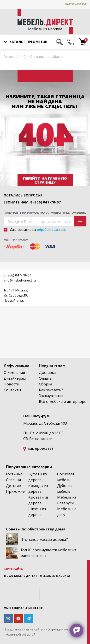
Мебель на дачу (67, 511)
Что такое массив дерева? (37, 539)
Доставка (47, 372)
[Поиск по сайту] (59, 42)
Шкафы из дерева (37, 511)
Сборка (45, 384)
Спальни (13, 480)
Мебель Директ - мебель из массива (42, 576)
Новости (11, 384)
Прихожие (15, 491)
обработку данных (51, 229)
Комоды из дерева (38, 488)
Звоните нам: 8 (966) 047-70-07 (32, 202)
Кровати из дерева (38, 500)
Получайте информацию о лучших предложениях (45, 213)
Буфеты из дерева (38, 477)
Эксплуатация (51, 395)
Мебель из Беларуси (67, 500)
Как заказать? (76, 4)
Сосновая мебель (66, 477)
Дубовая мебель (65, 488)
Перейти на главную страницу (45, 180)
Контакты (12, 390)
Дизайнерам (15, 378)
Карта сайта (13, 569)
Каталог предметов (25, 42)
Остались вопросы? (23, 195)
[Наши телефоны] (71, 42)
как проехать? (38, 448)
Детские (13, 485)
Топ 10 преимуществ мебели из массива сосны (41, 553)
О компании (14, 372)
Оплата (45, 378)
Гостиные (14, 474)
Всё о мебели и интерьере (63, 401)
